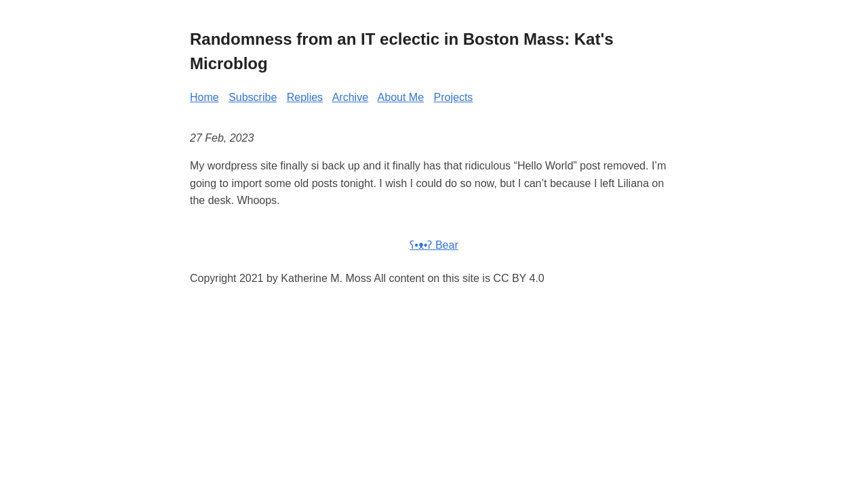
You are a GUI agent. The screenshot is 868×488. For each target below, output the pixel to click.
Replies (305, 97)
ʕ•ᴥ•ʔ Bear (434, 245)
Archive (350, 97)
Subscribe (253, 97)
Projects (454, 97)
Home (204, 97)
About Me (401, 97)
